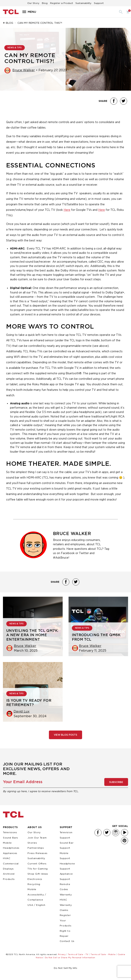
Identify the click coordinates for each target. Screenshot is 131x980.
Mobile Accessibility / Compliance (37, 894)
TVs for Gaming (38, 869)
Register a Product (62, 3)
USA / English (36, 905)
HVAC (7, 858)
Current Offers (37, 864)
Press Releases (37, 853)
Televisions (10, 832)
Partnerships (36, 848)
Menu (32, 12)
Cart (127, 12)
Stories (32, 843)
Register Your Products (66, 920)
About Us (35, 827)
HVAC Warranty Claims (66, 905)
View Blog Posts (65, 735)
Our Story (33, 3)
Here (67, 210)
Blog (45, 3)
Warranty (66, 895)
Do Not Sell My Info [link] (65, 968)
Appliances (10, 853)
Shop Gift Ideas (38, 874)
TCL (13, 815)
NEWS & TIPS (15, 48)
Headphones (11, 848)
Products (10, 827)
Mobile (7, 843)
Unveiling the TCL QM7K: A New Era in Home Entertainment (32, 635)
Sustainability (83, 3)
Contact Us (67, 941)
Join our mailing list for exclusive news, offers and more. (36, 769)
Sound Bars (11, 838)
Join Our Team (37, 838)
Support (99, 3)
